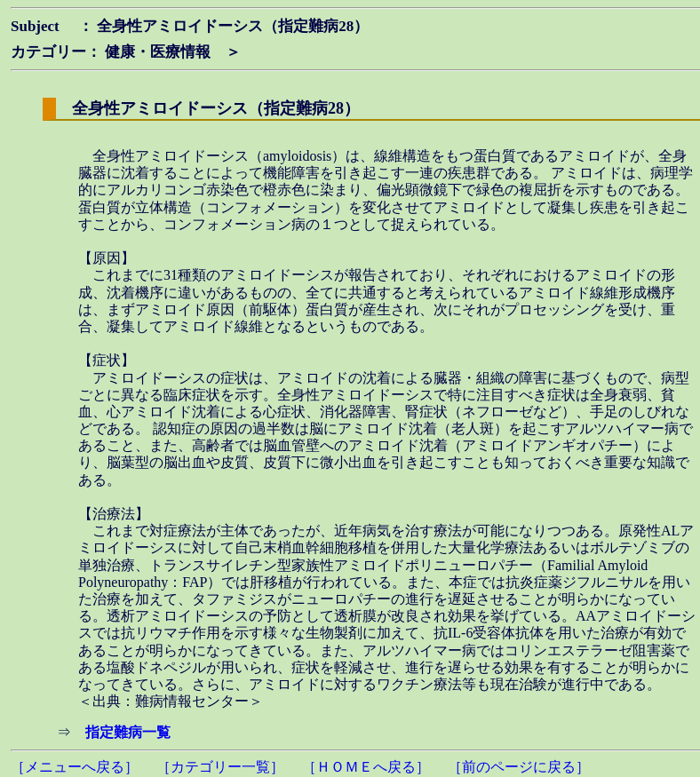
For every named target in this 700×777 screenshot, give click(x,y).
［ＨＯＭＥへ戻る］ (366, 767)
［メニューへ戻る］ (75, 767)
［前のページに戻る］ (519, 767)
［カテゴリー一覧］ (220, 767)
